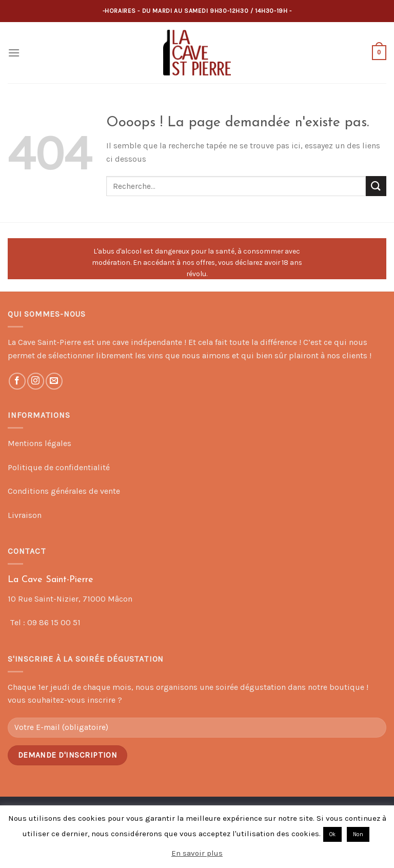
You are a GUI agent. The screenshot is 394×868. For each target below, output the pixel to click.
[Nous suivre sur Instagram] (36, 381)
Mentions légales (40, 443)
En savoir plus (197, 853)
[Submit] (376, 186)
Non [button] (358, 834)
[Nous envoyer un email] (54, 381)
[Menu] (14, 53)
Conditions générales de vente (64, 491)
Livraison (25, 515)
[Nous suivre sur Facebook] (17, 381)
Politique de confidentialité (59, 467)
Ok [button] (332, 834)
